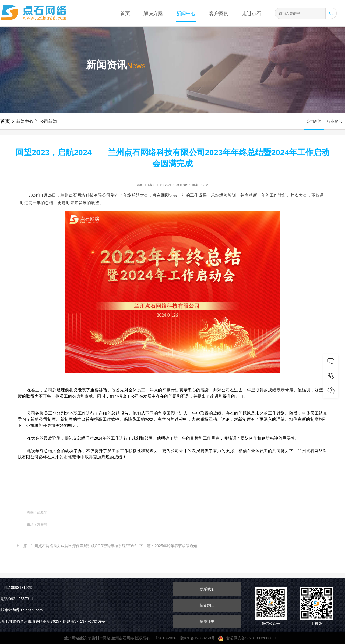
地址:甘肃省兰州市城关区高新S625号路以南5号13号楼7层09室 (53, 621)
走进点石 (252, 13)
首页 (125, 13)
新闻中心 (186, 13)
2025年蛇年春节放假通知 (176, 546)
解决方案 (153, 13)
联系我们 (207, 589)
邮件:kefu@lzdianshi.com (21, 610)
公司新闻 (45, 121)
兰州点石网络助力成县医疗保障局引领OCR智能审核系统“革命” (83, 546)
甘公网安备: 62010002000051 (249, 638)
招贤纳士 (207, 605)
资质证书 (207, 621)
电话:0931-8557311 (17, 599)
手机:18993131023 (16, 588)
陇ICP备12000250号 (199, 638)
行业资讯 (335, 121)
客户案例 (219, 13)
